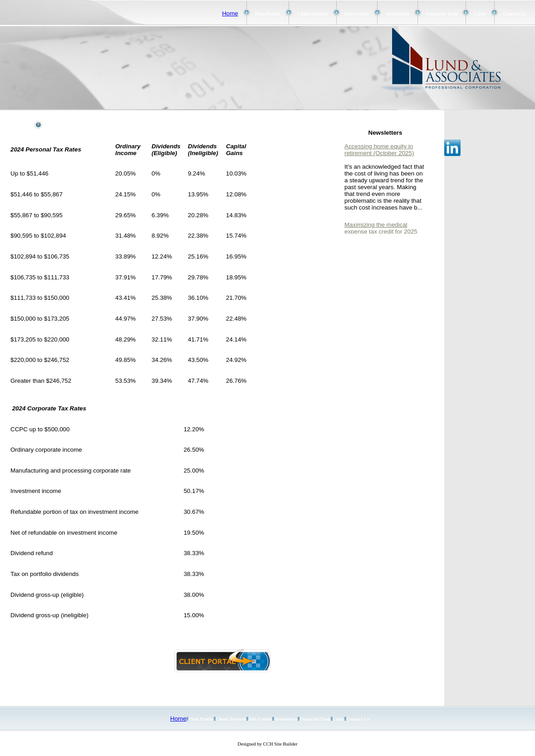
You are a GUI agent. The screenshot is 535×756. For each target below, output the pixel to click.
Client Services (313, 14)
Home (230, 13)
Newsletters (398, 14)
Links (480, 14)
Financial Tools (442, 14)
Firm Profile (268, 14)
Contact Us (514, 14)
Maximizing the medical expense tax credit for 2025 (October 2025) (381, 232)
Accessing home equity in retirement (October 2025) (379, 150)
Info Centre (357, 14)
